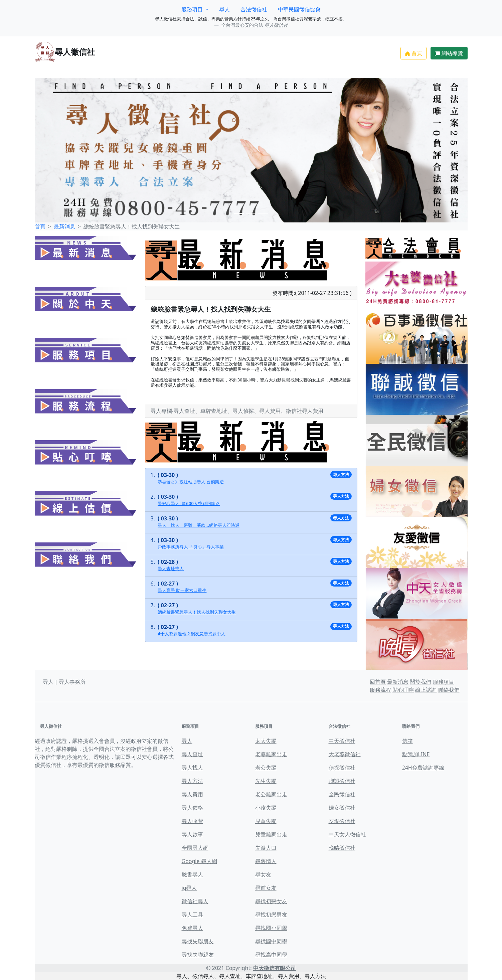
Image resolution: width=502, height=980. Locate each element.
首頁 (40, 226)
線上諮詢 (426, 690)
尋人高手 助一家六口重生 (182, 590)
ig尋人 (189, 888)
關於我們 (421, 682)
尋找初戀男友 (271, 915)
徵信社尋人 (195, 901)
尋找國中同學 (271, 941)
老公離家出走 (271, 794)
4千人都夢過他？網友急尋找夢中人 (192, 634)
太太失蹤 (266, 741)
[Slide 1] (239, 213)
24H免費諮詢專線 (423, 768)
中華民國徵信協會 (299, 9)
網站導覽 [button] (449, 53)
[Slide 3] (263, 213)
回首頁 (378, 682)
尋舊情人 (266, 861)
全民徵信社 (342, 794)
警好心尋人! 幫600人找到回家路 (189, 503)
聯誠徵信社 (342, 781)
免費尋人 (192, 928)
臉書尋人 (192, 874)
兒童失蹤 (266, 821)
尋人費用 (192, 794)
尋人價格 (192, 808)
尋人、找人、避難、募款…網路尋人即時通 (199, 525)
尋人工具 (192, 915)
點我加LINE (416, 754)
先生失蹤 (266, 781)
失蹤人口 (266, 848)
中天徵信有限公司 (275, 968)
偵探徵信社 (342, 768)
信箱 (407, 741)
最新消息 (64, 226)
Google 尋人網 (199, 861)
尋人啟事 (192, 834)
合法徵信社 (254, 9)
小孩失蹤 (266, 808)
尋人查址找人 (171, 568)
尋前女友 (266, 888)
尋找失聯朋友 (198, 941)
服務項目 (444, 682)
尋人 (224, 9)
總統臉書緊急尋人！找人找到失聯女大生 (197, 612)
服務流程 (380, 690)
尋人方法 (192, 781)
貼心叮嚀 (403, 690)
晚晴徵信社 (342, 848)
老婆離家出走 (271, 754)
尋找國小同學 (271, 928)
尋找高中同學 (271, 955)
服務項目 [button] (193, 9)
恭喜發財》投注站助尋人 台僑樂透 (191, 482)
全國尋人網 (195, 848)
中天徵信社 (342, 741)
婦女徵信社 (342, 808)
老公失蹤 (266, 768)
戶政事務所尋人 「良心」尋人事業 (191, 547)
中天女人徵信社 (347, 834)
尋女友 (263, 874)
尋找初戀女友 (271, 901)
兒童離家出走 (271, 834)
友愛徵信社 (342, 821)
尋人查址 (192, 754)
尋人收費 (192, 821)
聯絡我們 (449, 690)
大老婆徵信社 (345, 754)
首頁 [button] (413, 53)
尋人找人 (192, 768)
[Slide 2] (251, 213)
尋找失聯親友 (198, 955)
